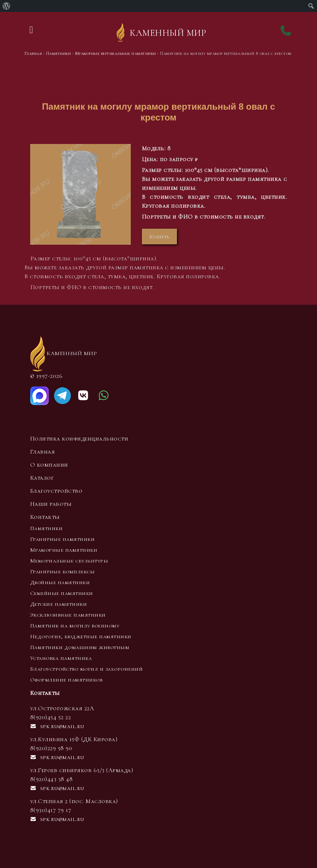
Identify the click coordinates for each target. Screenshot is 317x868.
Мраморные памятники (64, 550)
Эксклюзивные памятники (68, 615)
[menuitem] (7, 6)
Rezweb (60, 864)
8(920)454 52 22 (51, 717)
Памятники (47, 528)
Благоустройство (56, 491)
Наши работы (51, 504)
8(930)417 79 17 (51, 810)
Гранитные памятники (63, 539)
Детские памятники (59, 604)
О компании (49, 465)
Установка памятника (61, 658)
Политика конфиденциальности (79, 439)
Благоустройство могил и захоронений (87, 669)
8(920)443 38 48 (52, 779)
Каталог (42, 478)
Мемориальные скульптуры (69, 561)
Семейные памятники (62, 593)
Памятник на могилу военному (75, 626)
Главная (43, 452)
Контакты (45, 517)
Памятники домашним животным (80, 647)
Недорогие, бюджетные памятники (81, 636)
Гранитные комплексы (63, 571)
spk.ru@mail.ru (57, 726)
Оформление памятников (66, 680)
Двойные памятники (60, 582)
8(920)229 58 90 (51, 748)
